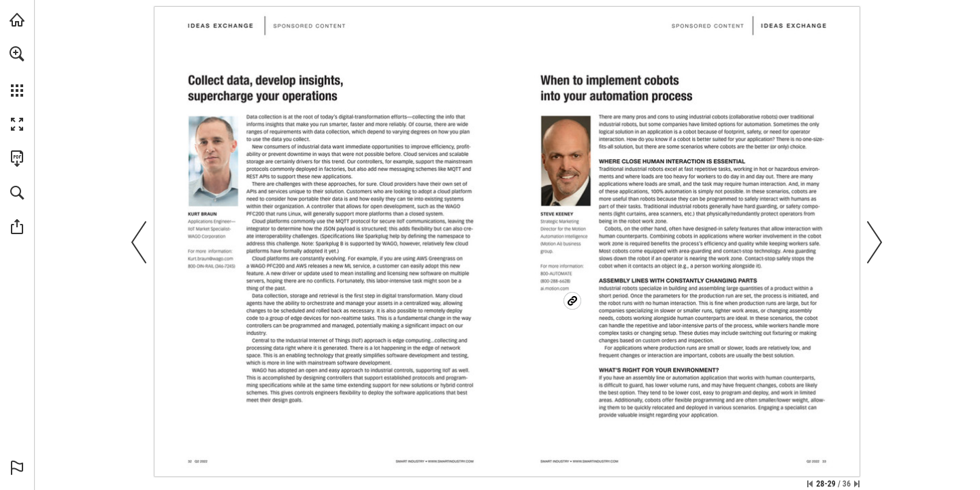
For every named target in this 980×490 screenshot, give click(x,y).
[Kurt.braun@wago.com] (210, 259)
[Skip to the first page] (810, 484)
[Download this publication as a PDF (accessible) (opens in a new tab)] (17, 159)
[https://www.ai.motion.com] (561, 297)
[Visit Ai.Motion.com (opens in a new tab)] (17, 20)
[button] (17, 54)
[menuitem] (17, 71)
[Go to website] (451, 461)
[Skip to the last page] (857, 484)
